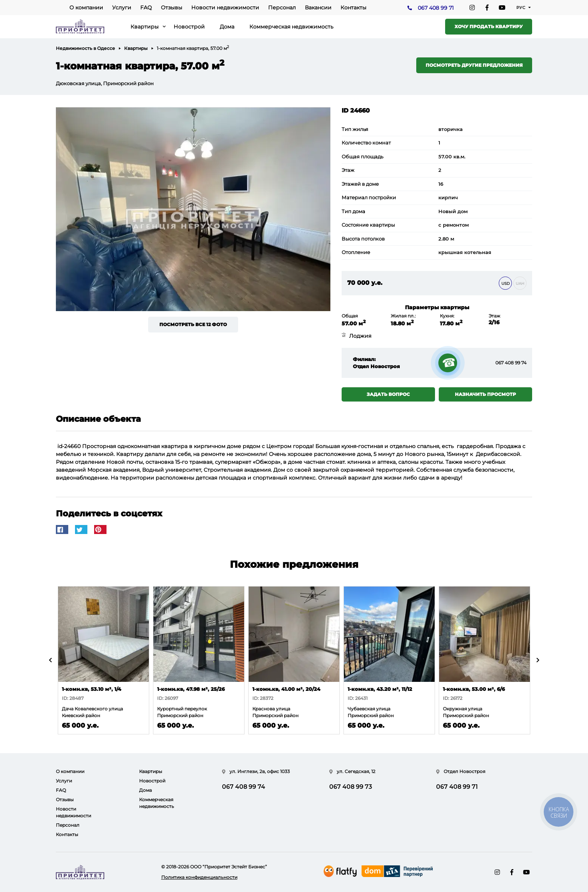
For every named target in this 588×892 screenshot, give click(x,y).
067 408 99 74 (511, 363)
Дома (227, 27)
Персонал (282, 8)
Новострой (189, 27)
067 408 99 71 (436, 8)
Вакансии (318, 8)
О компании (86, 8)
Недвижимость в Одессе (85, 48)
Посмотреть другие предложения (474, 65)
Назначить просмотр (485, 394)
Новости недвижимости (225, 8)
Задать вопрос (388, 394)
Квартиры (145, 27)
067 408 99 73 (351, 787)
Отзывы (172, 8)
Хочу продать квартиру (489, 26)
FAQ (146, 8)
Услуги (122, 8)
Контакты (353, 8)
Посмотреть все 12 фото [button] (193, 324)
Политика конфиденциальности (199, 877)
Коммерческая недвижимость (291, 27)
